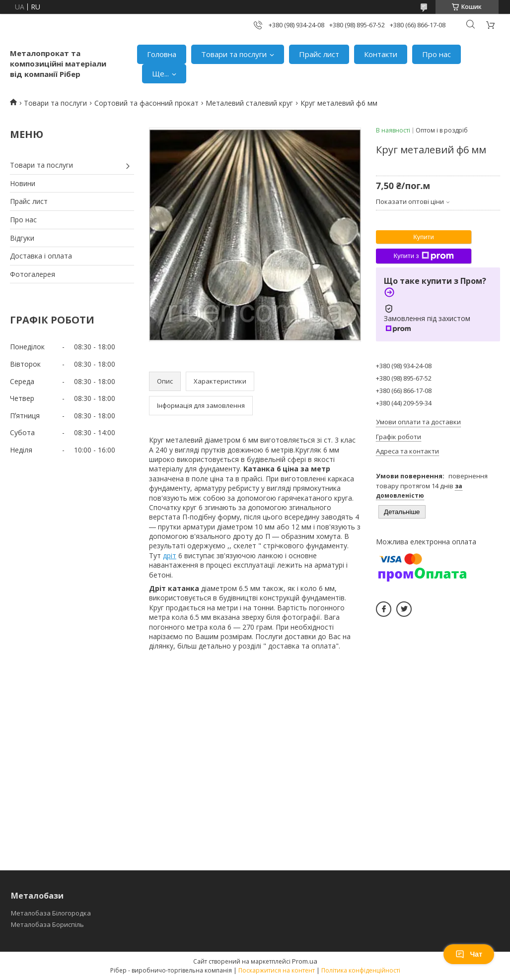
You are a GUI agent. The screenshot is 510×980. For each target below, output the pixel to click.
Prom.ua (305, 961)
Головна (162, 54)
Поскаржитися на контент (277, 970)
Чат (469, 954)
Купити (424, 237)
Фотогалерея (33, 274)
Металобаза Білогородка (51, 913)
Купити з (423, 256)
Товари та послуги (234, 54)
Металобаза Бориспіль (47, 924)
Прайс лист (319, 54)
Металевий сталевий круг (249, 103)
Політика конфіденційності (361, 970)
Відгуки (22, 238)
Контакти (381, 54)
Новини (23, 183)
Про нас (437, 54)
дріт (170, 555)
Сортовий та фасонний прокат (146, 103)
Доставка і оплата (41, 256)
